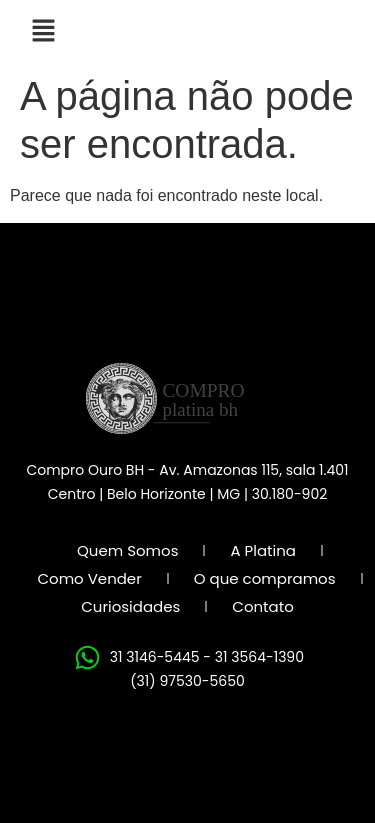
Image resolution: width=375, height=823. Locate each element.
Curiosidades (130, 606)
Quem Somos (127, 550)
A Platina (263, 550)
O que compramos (265, 578)
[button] (43, 32)
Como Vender (89, 578)
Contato (262, 606)
